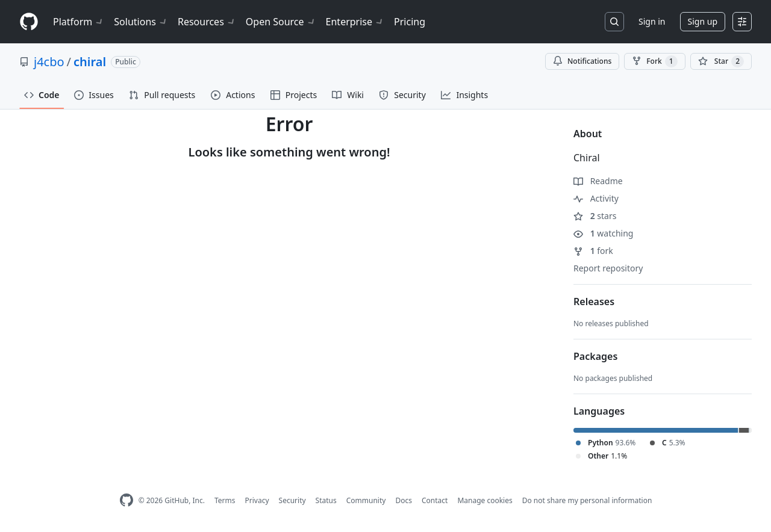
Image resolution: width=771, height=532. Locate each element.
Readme (598, 181)
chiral (90, 62)
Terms (225, 500)
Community (366, 500)
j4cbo (49, 62)
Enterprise (355, 22)
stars (595, 216)
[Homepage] (29, 22)
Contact (435, 500)
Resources (207, 22)
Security (292, 500)
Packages (595, 356)
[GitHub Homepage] (126, 500)
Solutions (141, 22)
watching (603, 233)
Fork (654, 61)
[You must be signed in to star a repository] (721, 61)
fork (593, 251)
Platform (79, 22)
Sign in (652, 21)
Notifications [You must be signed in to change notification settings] (582, 61)
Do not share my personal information (587, 500)
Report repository (608, 268)
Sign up (703, 21)
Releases (594, 302)
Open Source (281, 22)
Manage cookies (485, 500)
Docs (404, 500)
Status (326, 500)
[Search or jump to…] (614, 22)
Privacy (257, 500)
